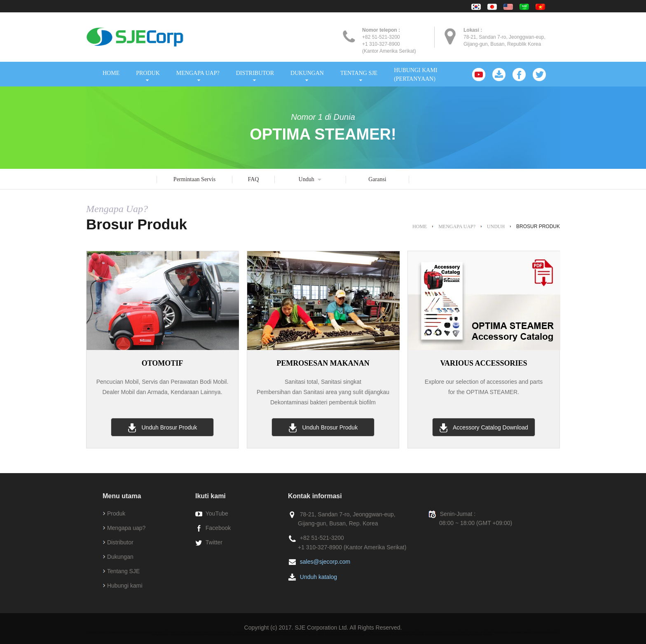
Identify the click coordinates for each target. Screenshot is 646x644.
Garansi (377, 179)
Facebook (218, 528)
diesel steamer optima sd (229, 635)
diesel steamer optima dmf (205, 635)
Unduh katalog (318, 577)
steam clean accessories (436, 635)
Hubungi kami (125, 586)
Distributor (120, 542)
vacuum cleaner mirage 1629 (384, 635)
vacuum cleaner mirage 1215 (357, 635)
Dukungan (120, 557)
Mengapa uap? (126, 528)
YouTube (217, 513)
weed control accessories (459, 635)
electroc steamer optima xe (253, 635)
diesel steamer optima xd (181, 635)
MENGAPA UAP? (198, 73)
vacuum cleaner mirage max (411, 635)
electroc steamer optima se (305, 635)
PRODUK (148, 73)
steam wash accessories (482, 635)
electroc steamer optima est (279, 635)
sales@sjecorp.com (325, 562)
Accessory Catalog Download (484, 428)
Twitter (214, 542)
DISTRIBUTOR (255, 73)
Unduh (307, 179)
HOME (111, 73)
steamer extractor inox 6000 (330, 635)
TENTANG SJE (359, 73)
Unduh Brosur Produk (162, 428)
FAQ (254, 179)
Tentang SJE (123, 571)
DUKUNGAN (307, 73)
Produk (116, 513)
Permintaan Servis (194, 179)
